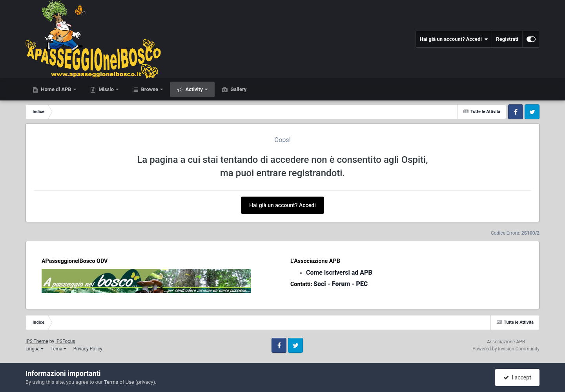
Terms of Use (119, 382)
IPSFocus (65, 341)
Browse (149, 89)
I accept (517, 377)
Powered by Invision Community (506, 349)
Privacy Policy (88, 349)
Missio (106, 89)
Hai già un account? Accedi (454, 39)
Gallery (238, 89)
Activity (194, 89)
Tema (58, 349)
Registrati (507, 39)
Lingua (35, 349)
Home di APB (56, 89)
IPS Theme (37, 341)
